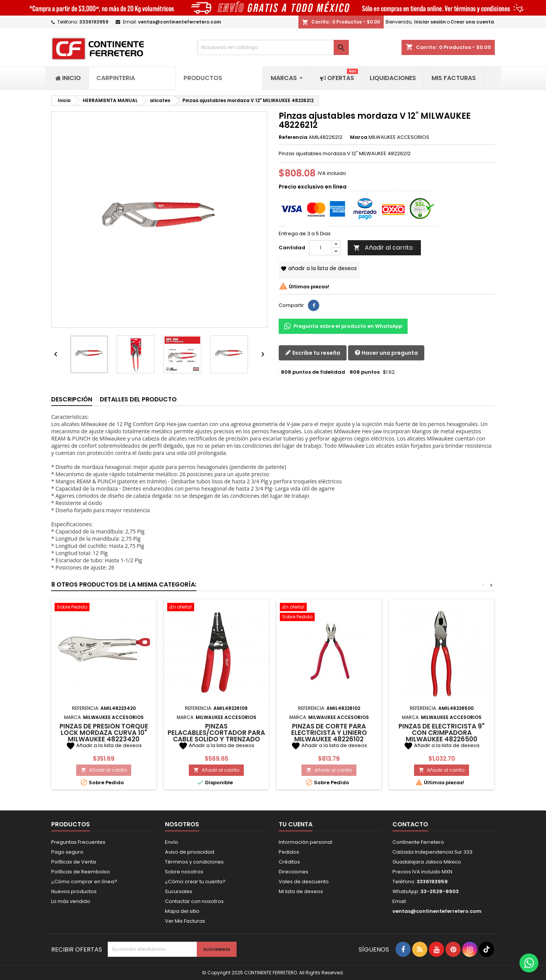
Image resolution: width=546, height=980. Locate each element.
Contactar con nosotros (194, 901)
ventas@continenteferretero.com (180, 22)
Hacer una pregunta (386, 353)
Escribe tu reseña (313, 353)
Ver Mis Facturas (185, 921)
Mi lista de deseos (301, 891)
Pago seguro (67, 852)
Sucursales (179, 891)
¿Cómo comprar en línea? (84, 882)
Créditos (289, 862)
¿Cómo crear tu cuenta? (195, 882)
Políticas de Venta (74, 862)
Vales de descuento (304, 882)
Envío (172, 842)
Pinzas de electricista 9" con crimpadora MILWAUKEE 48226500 (442, 733)
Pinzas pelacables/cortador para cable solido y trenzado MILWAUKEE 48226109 (216, 736)
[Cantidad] (320, 248)
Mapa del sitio (182, 911)
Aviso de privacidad (190, 852)
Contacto (410, 824)
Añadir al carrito (383, 248)
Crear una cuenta (472, 22)
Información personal (305, 842)
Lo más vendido (71, 901)
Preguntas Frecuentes (78, 842)
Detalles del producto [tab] (138, 399)
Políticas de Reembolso (81, 872)
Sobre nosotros (184, 872)
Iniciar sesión (430, 22)
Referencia (293, 137)
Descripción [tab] (72, 399)
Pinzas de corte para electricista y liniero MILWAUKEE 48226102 (329, 733)
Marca (359, 137)
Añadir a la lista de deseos (319, 268)
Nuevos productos (74, 891)
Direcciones (293, 872)
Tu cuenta (296, 824)
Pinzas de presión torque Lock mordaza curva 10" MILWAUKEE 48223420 (104, 733)
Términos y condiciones (194, 862)
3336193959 (94, 22)
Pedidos (289, 852)
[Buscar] (273, 47)
